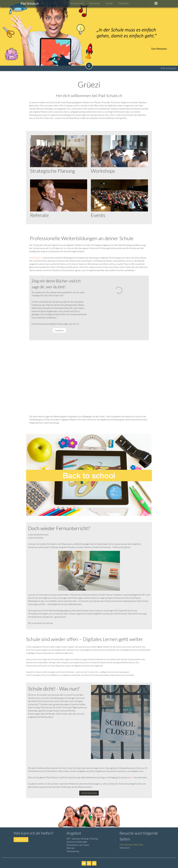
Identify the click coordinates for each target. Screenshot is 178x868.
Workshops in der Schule (78, 845)
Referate (70, 848)
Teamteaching (73, 851)
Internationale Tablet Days (131, 845)
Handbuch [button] (59, 330)
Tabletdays (123, 3)
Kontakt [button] (21, 840)
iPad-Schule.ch (36, 258)
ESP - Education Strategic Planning (82, 839)
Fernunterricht (77, 3)
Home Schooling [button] (89, 793)
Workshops (95, 3)
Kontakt (109, 3)
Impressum (125, 848)
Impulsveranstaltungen (77, 842)
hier (132, 777)
